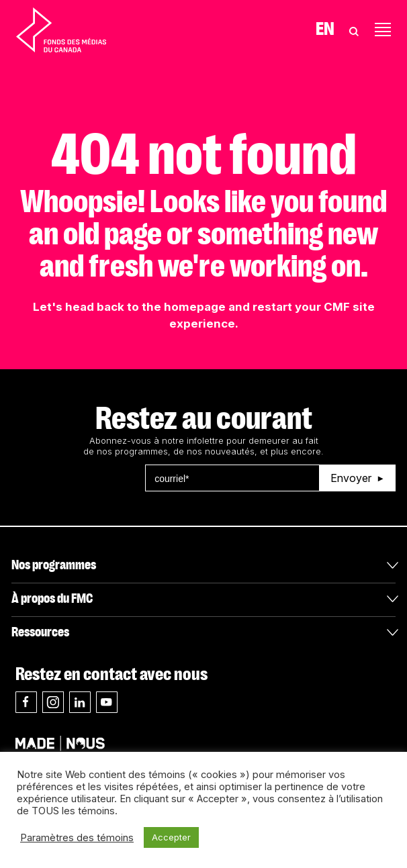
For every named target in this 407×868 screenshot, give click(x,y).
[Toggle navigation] (383, 30)
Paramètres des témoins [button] (77, 838)
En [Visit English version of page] (325, 30)
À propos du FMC (52, 599)
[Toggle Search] (354, 30)
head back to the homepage (145, 307)
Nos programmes (54, 565)
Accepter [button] (171, 837)
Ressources (40, 632)
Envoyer (351, 478)
